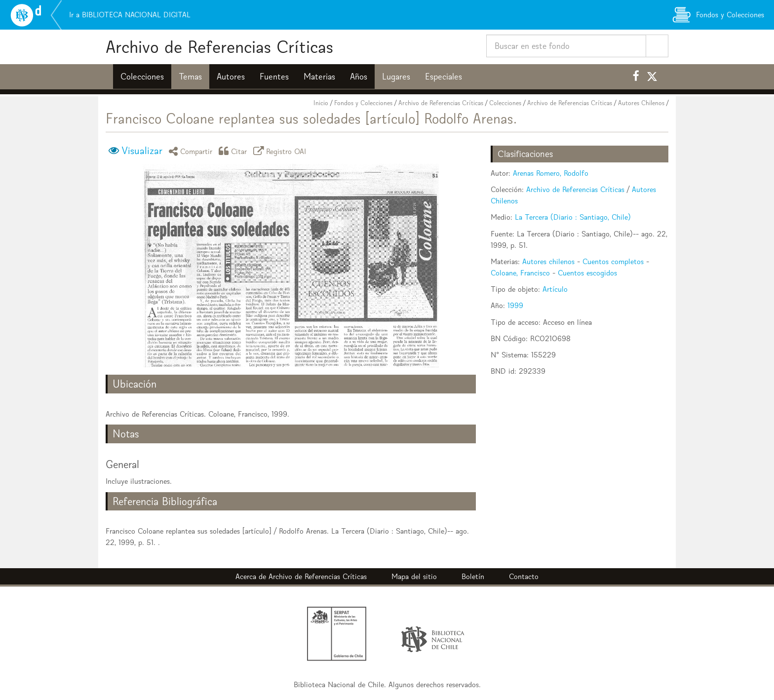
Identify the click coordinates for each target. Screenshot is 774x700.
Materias (319, 77)
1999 (515, 305)
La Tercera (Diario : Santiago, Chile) (573, 217)
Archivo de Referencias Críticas (219, 47)
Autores (231, 77)
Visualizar (142, 151)
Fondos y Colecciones (363, 103)
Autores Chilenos (641, 103)
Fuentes (274, 77)
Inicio (321, 103)
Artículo (555, 289)
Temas (190, 77)
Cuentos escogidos (587, 273)
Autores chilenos (548, 261)
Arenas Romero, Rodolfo (551, 173)
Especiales (444, 77)
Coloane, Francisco (520, 273)
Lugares (396, 77)
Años (359, 77)
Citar (234, 151)
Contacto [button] (524, 576)
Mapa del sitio (414, 576)
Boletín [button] (473, 576)
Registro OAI (281, 151)
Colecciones (142, 77)
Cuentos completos (613, 261)
